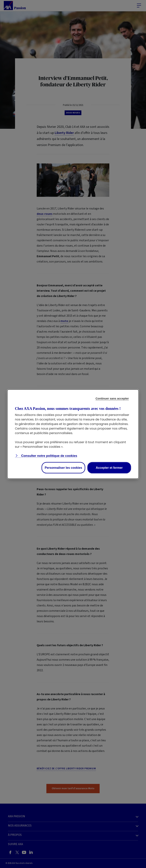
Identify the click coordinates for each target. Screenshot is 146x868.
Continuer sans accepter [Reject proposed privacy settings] (112, 398)
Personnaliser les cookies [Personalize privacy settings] (63, 468)
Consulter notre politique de (49, 456)
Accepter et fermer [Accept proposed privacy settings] (109, 468)
